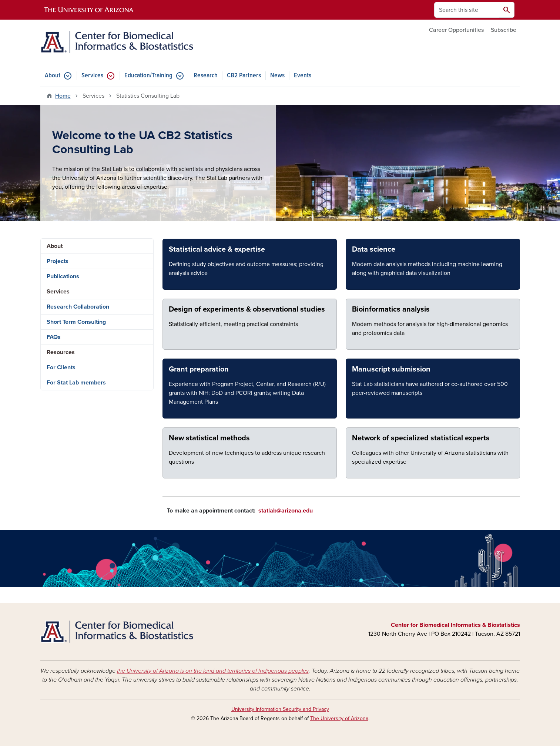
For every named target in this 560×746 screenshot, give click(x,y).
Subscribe (504, 30)
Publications (63, 276)
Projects (58, 261)
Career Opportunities (456, 30)
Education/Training (148, 76)
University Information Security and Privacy (280, 709)
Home (63, 96)
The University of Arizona (339, 718)
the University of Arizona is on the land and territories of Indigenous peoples (213, 671)
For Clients (61, 367)
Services (92, 76)
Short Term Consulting (76, 322)
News (277, 76)
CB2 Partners (244, 76)
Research (206, 76)
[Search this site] (467, 10)
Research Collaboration (78, 307)
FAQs (54, 337)
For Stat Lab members (76, 383)
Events (303, 76)
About (53, 76)
